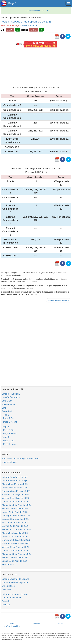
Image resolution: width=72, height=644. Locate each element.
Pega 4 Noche (10, 444)
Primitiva (6, 605)
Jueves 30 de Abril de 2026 (15, 502)
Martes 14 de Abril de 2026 (15, 557)
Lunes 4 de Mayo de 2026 (15, 488)
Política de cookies (12, 626)
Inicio (12, 624)
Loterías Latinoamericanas (15, 594)
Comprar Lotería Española (15, 582)
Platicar (60, 624)
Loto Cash (7, 401)
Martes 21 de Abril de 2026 (15, 533)
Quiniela (6, 601)
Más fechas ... (9, 565)
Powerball (7, 411)
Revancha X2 (9, 404)
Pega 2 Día (8, 418)
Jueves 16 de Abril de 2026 (15, 551)
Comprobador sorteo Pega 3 (36, 11)
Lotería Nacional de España (16, 579)
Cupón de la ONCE (11, 598)
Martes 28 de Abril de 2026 (15, 509)
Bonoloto (6, 589)
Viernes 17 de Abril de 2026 (15, 547)
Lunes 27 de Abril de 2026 (15, 512)
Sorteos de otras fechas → (59, 300)
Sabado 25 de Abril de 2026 (16, 519)
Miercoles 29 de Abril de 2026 (16, 505)
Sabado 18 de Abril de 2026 (16, 543)
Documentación (10, 462)
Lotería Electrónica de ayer (15, 481)
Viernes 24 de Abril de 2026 (15, 522)
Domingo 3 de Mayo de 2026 (16, 491)
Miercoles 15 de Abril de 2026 (16, 554)
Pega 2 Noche (10, 422)
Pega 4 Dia (8, 441)
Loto (4, 408)
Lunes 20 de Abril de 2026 (15, 537)
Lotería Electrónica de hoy (15, 477)
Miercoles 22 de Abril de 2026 (16, 530)
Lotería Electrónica (11, 397)
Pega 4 (5, 437)
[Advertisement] (36, 67)
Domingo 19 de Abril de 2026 (16, 540)
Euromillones (8, 586)
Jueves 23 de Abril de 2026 (15, 526)
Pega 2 (5, 415)
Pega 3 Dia (8, 430)
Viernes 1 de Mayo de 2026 (15, 498)
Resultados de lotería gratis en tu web (20, 459)
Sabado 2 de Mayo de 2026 (15, 495)
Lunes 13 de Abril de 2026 (15, 561)
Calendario (36, 624)
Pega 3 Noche (10, 434)
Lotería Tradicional (11, 394)
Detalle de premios (30, 26)
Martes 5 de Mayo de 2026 (15, 484)
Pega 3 (12, 3)
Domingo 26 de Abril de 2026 (16, 516)
